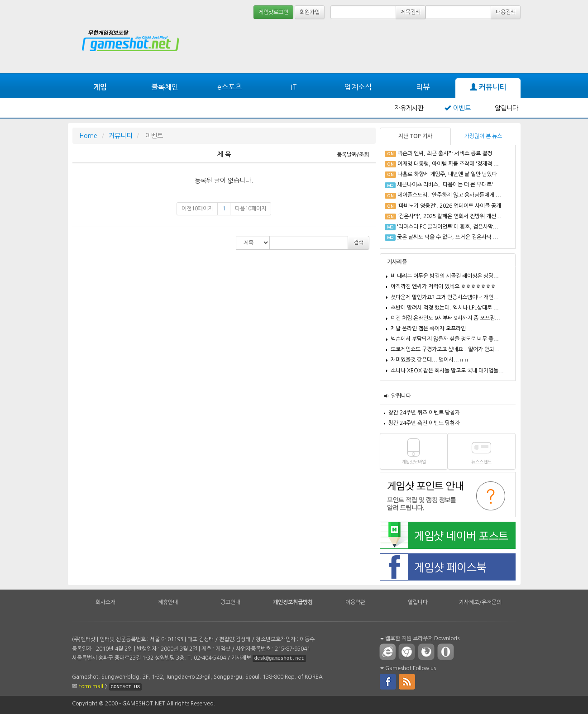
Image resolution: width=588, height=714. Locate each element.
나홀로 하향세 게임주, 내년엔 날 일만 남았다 (447, 174)
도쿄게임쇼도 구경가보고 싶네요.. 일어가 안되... (445, 349)
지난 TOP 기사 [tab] (415, 136)
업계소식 (358, 87)
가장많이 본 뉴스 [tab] (483, 136)
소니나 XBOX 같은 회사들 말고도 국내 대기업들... (447, 371)
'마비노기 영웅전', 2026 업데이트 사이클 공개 (449, 206)
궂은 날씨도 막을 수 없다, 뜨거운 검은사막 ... (448, 237)
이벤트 (462, 108)
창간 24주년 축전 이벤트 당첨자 (424, 423)
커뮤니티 (488, 87)
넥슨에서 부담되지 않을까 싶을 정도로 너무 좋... (445, 339)
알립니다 (507, 108)
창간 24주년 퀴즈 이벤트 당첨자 (424, 413)
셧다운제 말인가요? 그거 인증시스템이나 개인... (445, 297)
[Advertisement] (487, 46)
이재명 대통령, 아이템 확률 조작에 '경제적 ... (448, 164)
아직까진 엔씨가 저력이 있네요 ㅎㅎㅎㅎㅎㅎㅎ (443, 286)
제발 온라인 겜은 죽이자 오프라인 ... (432, 328)
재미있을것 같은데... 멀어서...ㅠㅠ (430, 360)
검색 (359, 243)
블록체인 (165, 87)
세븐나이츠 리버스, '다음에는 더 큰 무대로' (445, 185)
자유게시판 (409, 108)
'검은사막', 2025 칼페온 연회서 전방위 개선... (449, 216)
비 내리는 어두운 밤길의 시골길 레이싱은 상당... (445, 276)
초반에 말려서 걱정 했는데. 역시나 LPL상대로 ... (445, 308)
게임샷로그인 (273, 12)
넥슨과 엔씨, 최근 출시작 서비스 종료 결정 (445, 153)
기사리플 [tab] (397, 262)
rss (407, 681)
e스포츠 (229, 87)
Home (88, 136)
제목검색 (411, 12)
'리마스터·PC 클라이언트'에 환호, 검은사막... (448, 227)
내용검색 (506, 12)
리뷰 (423, 87)
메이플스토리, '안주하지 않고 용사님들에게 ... (449, 195)
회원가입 (310, 12)
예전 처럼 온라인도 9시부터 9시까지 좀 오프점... (445, 318)
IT (294, 87)
